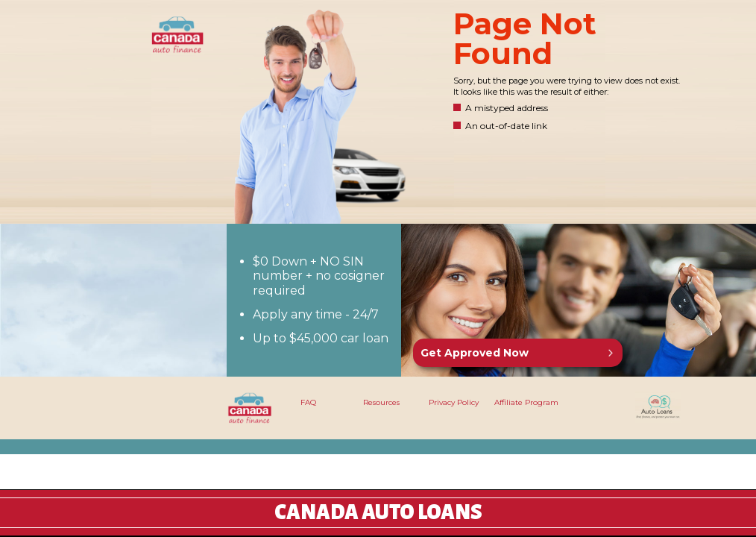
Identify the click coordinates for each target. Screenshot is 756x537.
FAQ (308, 402)
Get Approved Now (475, 353)
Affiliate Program (526, 402)
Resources (381, 402)
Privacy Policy (454, 402)
